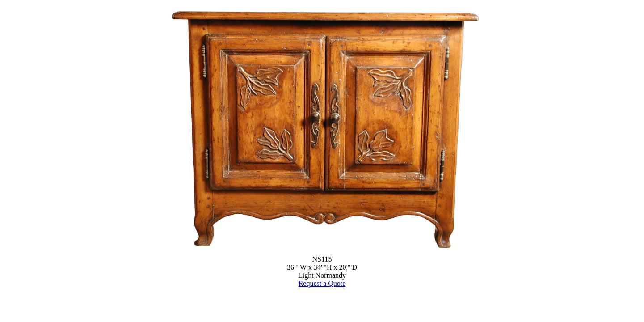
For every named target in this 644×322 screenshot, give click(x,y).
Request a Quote (322, 283)
